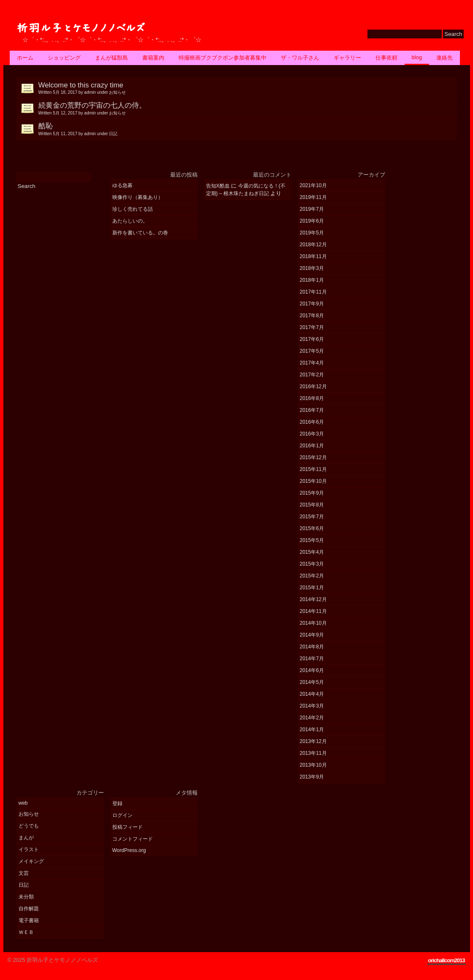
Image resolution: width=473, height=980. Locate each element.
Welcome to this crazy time (248, 88)
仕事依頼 (386, 58)
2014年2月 (312, 718)
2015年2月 (312, 576)
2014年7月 (312, 659)
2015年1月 (312, 588)
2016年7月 (312, 410)
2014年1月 (312, 730)
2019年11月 (313, 197)
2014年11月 (313, 611)
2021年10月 (313, 185)
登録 (117, 803)
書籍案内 (153, 58)
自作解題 (29, 909)
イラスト (29, 849)
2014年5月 (312, 682)
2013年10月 (313, 765)
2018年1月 (312, 280)
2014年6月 (312, 670)
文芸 (24, 873)
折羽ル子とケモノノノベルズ (80, 28)
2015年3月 (312, 564)
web (23, 803)
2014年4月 (312, 694)
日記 (24, 885)
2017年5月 (312, 351)
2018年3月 (312, 268)
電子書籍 (29, 920)
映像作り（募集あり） (138, 197)
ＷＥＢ (26, 932)
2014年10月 (313, 623)
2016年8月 (312, 398)
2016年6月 (312, 422)
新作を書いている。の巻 (140, 233)
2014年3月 (312, 706)
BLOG (417, 57)
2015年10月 (313, 481)
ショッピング (64, 58)
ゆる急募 (122, 185)
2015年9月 (312, 493)
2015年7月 (312, 517)
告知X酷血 (218, 186)
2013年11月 (313, 753)
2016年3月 (312, 434)
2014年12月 (313, 599)
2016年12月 (313, 387)
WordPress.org (129, 850)
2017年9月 (312, 304)
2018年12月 (313, 245)
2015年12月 (313, 457)
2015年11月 (313, 469)
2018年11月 (313, 256)
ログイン (122, 815)
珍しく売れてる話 (133, 209)
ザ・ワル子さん (300, 58)
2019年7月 (312, 209)
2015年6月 (312, 528)
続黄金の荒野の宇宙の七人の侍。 (248, 109)
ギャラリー (347, 58)
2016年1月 (312, 446)
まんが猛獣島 (111, 58)
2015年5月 (312, 540)
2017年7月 (312, 327)
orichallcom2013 (447, 960)
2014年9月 (312, 635)
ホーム (25, 58)
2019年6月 (312, 221)
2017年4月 (312, 363)
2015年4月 (312, 552)
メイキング (31, 861)
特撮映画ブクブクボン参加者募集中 (223, 58)
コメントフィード (133, 839)
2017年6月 (312, 339)
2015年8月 (312, 505)
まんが (26, 838)
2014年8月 (312, 647)
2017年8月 (312, 316)
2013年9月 (312, 777)
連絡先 (444, 58)
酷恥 (248, 129)
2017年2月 (312, 375)
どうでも (29, 826)
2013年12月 (313, 741)
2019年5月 (312, 233)
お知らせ (29, 814)
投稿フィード (128, 827)
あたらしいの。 (130, 221)
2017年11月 (313, 292)
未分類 (26, 897)
